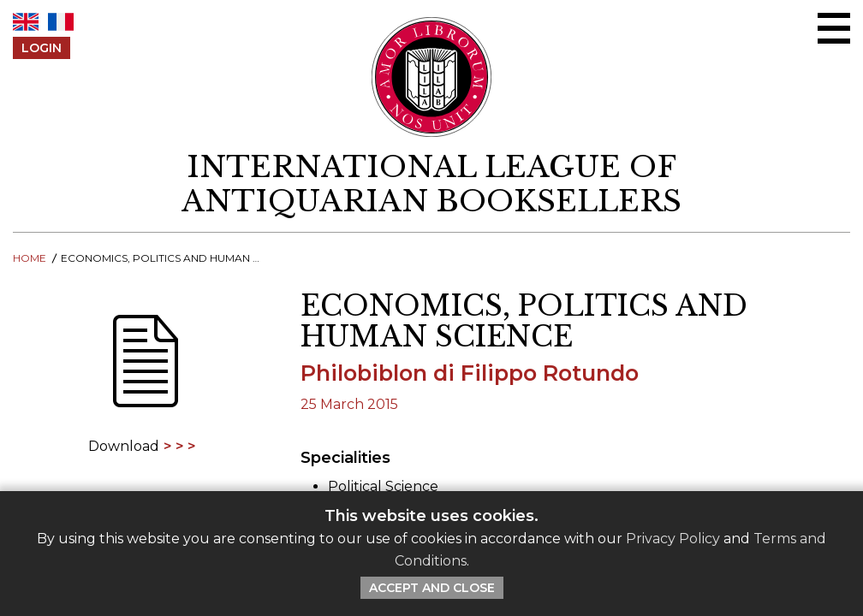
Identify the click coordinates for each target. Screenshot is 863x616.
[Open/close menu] (834, 28)
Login (42, 48)
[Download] (144, 373)
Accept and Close (432, 588)
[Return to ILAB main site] (432, 77)
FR (61, 22)
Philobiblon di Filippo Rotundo (470, 373)
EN (26, 22)
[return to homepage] (431, 184)
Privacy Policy (673, 539)
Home (30, 258)
